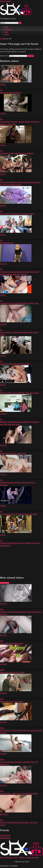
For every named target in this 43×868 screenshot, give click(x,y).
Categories (8, 29)
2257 (16, 858)
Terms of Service (6, 858)
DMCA (22, 858)
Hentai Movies (5, 835)
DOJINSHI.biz (5, 838)
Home (6, 27)
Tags (6, 32)
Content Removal (32, 858)
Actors (7, 34)
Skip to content (6, 1)
